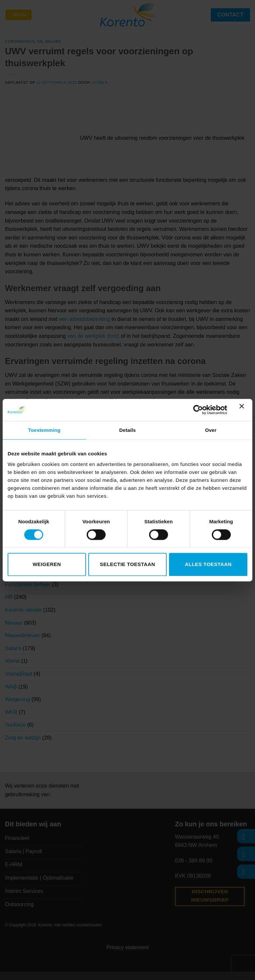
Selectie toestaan (127, 564)
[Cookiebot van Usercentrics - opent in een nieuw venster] (198, 410)
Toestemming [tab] (44, 430)
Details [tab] (127, 430)
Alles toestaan (208, 564)
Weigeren (47, 564)
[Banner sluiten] (243, 410)
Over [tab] (211, 430)
